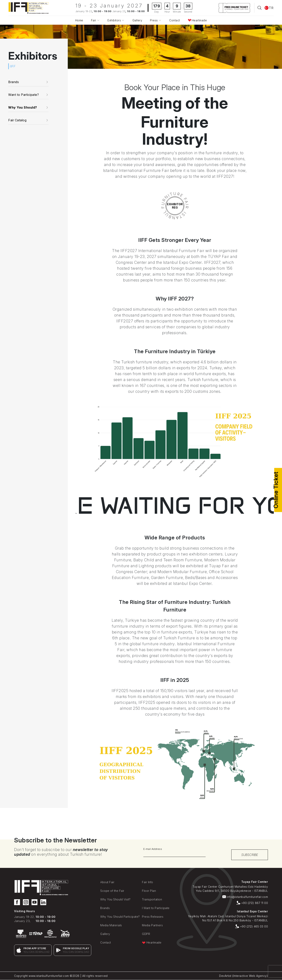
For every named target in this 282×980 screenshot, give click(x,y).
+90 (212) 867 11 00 (252, 903)
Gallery (137, 20)
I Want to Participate (156, 908)
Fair (94, 20)
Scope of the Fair (112, 891)
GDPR (146, 934)
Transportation (152, 899)
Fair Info (148, 882)
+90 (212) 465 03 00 (252, 926)
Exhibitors (114, 20)
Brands (105, 908)
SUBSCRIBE (250, 855)
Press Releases (153, 917)
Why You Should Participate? (120, 917)
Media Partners (152, 925)
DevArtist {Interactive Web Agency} (244, 976)
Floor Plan (149, 891)
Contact (175, 20)
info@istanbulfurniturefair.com (245, 897)
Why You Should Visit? (115, 899)
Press (154, 20)
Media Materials (111, 925)
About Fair (107, 882)
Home (79, 20)
